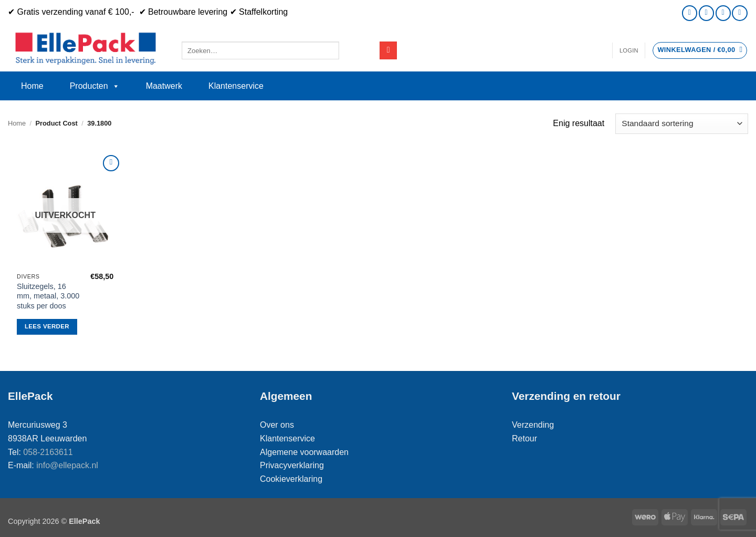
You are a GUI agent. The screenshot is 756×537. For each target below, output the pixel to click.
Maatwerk (164, 86)
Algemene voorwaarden (304, 452)
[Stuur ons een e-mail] (706, 13)
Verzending (533, 425)
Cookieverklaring (291, 479)
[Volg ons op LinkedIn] (739, 13)
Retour (524, 438)
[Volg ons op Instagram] (690, 13)
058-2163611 (48, 452)
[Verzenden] (388, 50)
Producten (95, 86)
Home (32, 86)
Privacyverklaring (292, 465)
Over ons (277, 425)
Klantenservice (236, 86)
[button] (629, 50)
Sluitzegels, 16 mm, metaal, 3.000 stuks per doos (48, 296)
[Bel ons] (723, 13)
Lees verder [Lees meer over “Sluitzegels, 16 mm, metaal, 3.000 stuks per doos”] (47, 326)
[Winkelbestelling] (682, 124)
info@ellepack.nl (67, 465)
